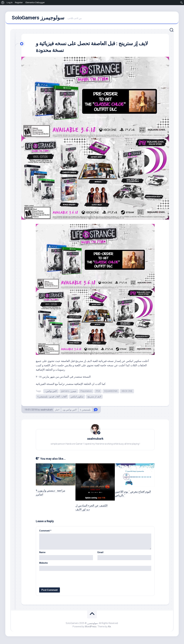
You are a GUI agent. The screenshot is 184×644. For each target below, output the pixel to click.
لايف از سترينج (94, 398)
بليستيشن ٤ (85, 411)
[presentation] (61, 579)
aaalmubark (47, 411)
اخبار (57, 411)
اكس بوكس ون (70, 411)
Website (43, 564)
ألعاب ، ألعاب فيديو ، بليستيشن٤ (52, 398)
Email (100, 553)
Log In (10, 2)
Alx (109, 628)
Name (42, 553)
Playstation (86, 392)
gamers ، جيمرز (69, 392)
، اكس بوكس (51, 392)
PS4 (98, 392)
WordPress (91, 628)
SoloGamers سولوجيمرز (38, 18)
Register (19, 2)
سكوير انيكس (77, 398)
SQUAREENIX (111, 392)
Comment (45, 532)
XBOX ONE (127, 392)
